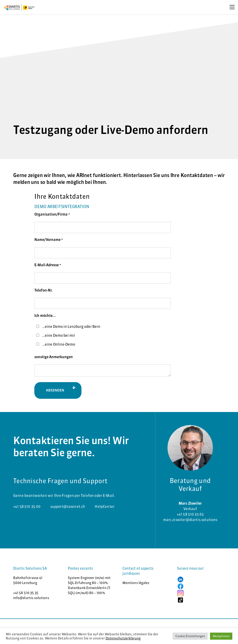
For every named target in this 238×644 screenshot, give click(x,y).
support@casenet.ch (68, 506)
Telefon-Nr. (44, 290)
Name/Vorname (49, 240)
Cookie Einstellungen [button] (190, 636)
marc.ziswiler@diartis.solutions (190, 520)
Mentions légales (136, 583)
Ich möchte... (45, 315)
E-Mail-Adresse (48, 265)
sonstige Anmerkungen (54, 357)
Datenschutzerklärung (123, 638)
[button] (180, 579)
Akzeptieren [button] (221, 636)
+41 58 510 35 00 (27, 506)
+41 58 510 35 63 (190, 514)
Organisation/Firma (52, 214)
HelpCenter (105, 506)
